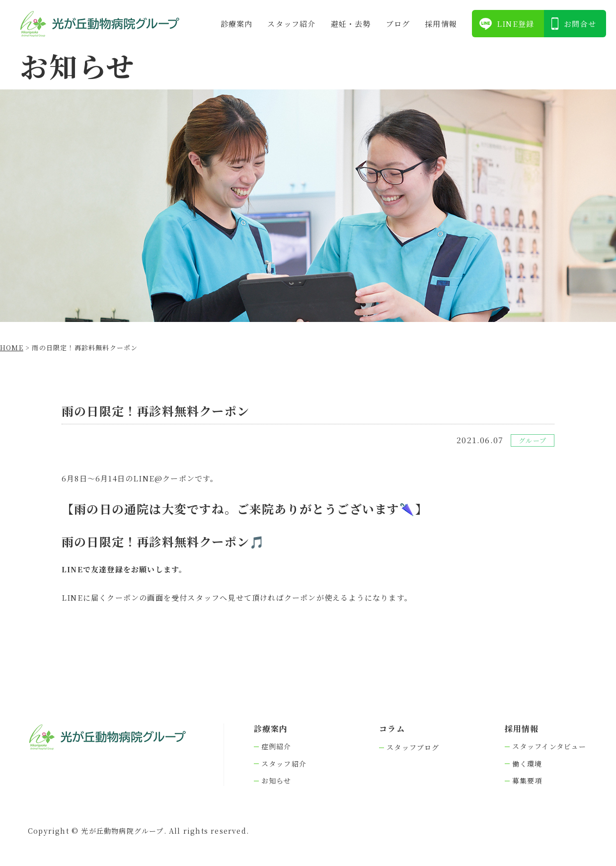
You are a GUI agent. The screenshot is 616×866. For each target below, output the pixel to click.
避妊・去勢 (351, 24)
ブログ (398, 24)
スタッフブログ (413, 748)
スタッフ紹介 (291, 24)
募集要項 (527, 781)
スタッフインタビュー (549, 747)
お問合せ (580, 24)
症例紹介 (276, 747)
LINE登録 (515, 24)
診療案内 (237, 24)
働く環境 (527, 764)
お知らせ (276, 781)
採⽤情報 (441, 24)
